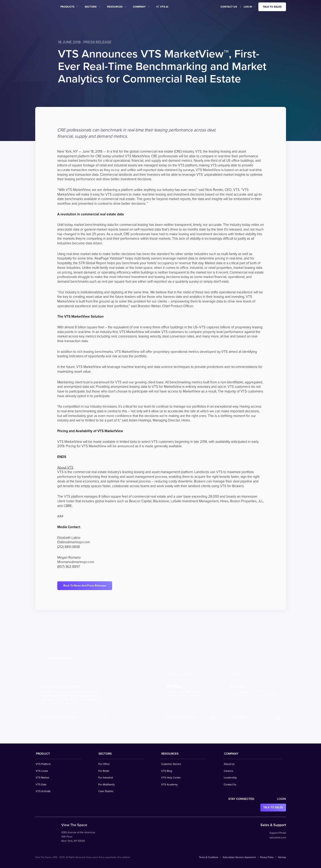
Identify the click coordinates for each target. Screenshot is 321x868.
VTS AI (162, 7)
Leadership (230, 778)
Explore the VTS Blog (181, 717)
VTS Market (42, 778)
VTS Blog (167, 771)
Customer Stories (171, 764)
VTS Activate (43, 791)
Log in (248, 7)
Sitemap (282, 857)
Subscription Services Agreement (239, 857)
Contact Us (229, 7)
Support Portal (278, 833)
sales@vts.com (278, 837)
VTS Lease (42, 771)
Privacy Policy (267, 857)
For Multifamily (107, 784)
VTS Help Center (171, 778)
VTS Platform (43, 764)
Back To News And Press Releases (85, 586)
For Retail (104, 771)
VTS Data (41, 784)
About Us (229, 764)
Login (282, 799)
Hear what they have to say (58, 717)
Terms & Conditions (209, 857)
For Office (104, 764)
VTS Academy (169, 784)
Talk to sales (272, 7)
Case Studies (106, 791)
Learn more (239, 717)
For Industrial (106, 778)
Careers (228, 771)
